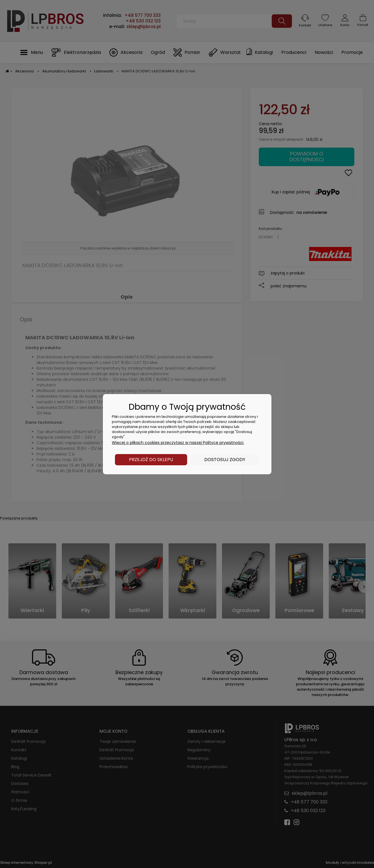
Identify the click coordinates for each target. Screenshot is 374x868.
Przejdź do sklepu (151, 460)
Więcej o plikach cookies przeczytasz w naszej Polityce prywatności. (178, 443)
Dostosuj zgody (225, 460)
